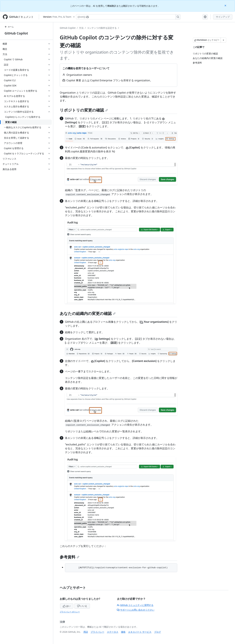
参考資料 (70, 557)
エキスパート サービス (140, 632)
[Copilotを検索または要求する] (128, 17)
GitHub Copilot (16, 33)
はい (67, 606)
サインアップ (223, 17)
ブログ (157, 632)
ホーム (9, 27)
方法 (81, 28)
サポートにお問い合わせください (136, 610)
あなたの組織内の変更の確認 (88, 313)
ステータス (113, 632)
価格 (123, 632)
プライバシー (97, 632)
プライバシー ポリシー (70, 612)
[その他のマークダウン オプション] (223, 40)
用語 (86, 632)
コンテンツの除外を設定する (102, 28)
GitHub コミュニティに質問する (135, 605)
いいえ (82, 606)
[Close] (226, 5)
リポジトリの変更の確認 (84, 110)
